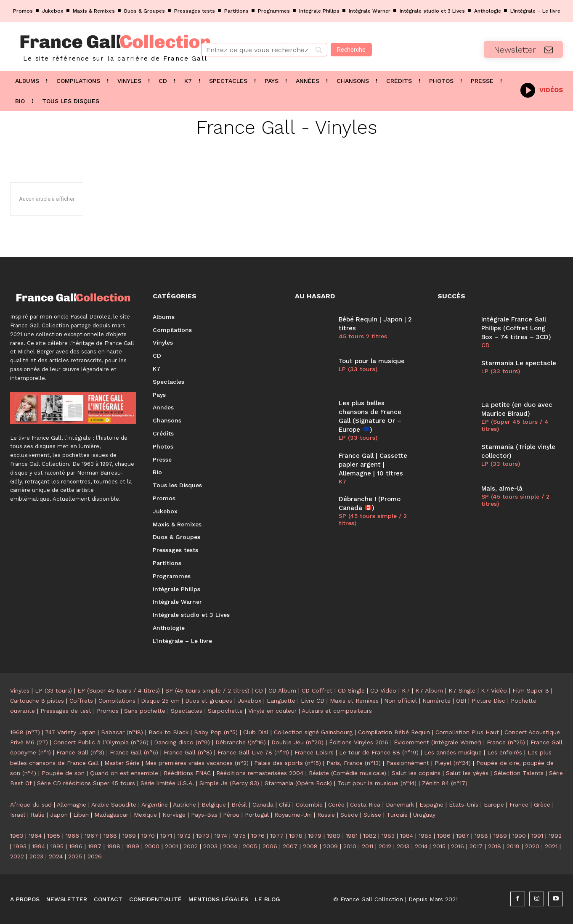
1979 (315, 836)
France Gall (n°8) (188, 752)
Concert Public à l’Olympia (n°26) (101, 742)
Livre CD (313, 701)
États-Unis (464, 805)
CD (485, 345)
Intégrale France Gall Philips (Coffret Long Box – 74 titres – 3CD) (516, 328)
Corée (336, 805)
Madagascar (111, 815)
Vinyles (20, 690)
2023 (36, 856)
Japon (59, 815)
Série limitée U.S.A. (167, 783)
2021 (551, 846)
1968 (110, 836)
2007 (290, 846)
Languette (281, 701)
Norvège (174, 815)
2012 (385, 846)
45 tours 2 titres (363, 336)
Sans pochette (145, 711)
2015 (439, 846)
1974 (221, 836)
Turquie (397, 815)
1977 (277, 836)
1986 (444, 836)
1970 (148, 836)
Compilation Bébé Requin (394, 732)
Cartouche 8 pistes (37, 701)
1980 (334, 836)
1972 (184, 836)
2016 (458, 846)
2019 (513, 846)
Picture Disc (488, 701)
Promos (108, 711)
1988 (481, 836)
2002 (191, 846)
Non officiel (401, 701)
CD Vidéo (383, 690)
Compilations (117, 701)
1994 (38, 846)
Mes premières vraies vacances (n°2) (197, 763)
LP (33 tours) (358, 369)
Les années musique (453, 752)
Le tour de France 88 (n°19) (379, 752)
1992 (555, 836)
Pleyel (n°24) (453, 763)
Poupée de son (63, 773)
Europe (494, 805)
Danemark (400, 805)
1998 (114, 846)
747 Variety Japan (70, 732)
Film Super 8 (531, 690)
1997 (95, 846)
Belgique (214, 805)
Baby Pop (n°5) (216, 732)
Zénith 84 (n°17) (445, 783)
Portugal (257, 815)
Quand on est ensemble (124, 773)
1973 (203, 836)
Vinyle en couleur (272, 711)
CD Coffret (317, 690)
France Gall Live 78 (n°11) (253, 752)
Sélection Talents (519, 773)
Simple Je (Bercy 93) (229, 783)
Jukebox (249, 701)
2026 (95, 856)
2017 (476, 846)
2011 (367, 846)
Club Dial (256, 732)
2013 (403, 846)
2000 (152, 846)
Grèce (542, 805)
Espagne (431, 805)
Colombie (309, 805)
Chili (285, 805)
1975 (239, 836)
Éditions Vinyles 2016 (359, 742)
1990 (519, 836)
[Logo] (95, 46)
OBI (461, 701)
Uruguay (424, 815)
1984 (407, 836)
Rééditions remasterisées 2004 (260, 773)
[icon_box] (542, 89)
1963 (17, 836)
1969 (129, 836)
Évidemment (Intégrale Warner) (438, 742)
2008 (310, 846)
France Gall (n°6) (134, 752)
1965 (54, 836)
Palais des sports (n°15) (288, 763)
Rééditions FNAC (187, 773)
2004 (230, 846)
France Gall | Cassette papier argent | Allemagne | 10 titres (373, 465)
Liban (81, 815)
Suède (349, 815)
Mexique (145, 815)
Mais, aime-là (502, 489)
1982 (370, 836)
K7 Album (429, 690)
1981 (352, 836)
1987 (463, 836)
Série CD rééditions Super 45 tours (86, 783)
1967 (91, 836)
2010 (350, 846)
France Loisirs (314, 752)
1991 (537, 836)
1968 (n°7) (25, 732)
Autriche (184, 805)
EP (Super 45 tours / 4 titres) (515, 425)
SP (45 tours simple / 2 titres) (373, 519)
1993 (20, 846)
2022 (17, 856)
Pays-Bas (204, 815)
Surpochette (225, 711)
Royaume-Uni (293, 815)
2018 (495, 846)
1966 (72, 836)
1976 (258, 836)
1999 (133, 846)
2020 (532, 846)
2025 (75, 856)
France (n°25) (506, 742)
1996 (76, 846)
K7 (342, 481)
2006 (270, 846)
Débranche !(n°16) (241, 742)
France (519, 805)
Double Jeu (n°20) (297, 742)
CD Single (351, 690)
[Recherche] (351, 50)
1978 (296, 836)
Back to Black (168, 732)
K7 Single (462, 690)
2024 (56, 856)
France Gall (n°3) (80, 752)
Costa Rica (365, 805)
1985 (425, 836)
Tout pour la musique (372, 361)
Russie (326, 815)
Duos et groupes (209, 701)
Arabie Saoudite (114, 805)
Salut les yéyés (467, 773)
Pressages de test (66, 711)
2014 (421, 846)
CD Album (282, 690)
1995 (57, 846)
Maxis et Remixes (354, 701)
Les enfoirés (505, 752)
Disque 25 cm (160, 701)
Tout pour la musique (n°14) (377, 783)
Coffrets (81, 701)
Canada (263, 805)
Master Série (122, 763)
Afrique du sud (31, 805)
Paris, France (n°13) (354, 763)
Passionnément (408, 763)
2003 (210, 846)
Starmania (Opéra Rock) (298, 783)
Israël (18, 815)
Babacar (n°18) (122, 732)
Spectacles (187, 711)
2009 (330, 846)
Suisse (372, 815)
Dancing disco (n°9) (182, 742)
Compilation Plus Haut (467, 732)
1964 (35, 836)
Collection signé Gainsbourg (313, 732)
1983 (388, 836)
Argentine (155, 805)
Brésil (239, 805)
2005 (250, 846)
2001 (171, 846)
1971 (166, 836)
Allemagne (72, 805)
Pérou (231, 815)
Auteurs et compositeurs (337, 711)
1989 (500, 836)
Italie (38, 815)
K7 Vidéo (494, 690)
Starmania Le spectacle (519, 363)
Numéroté (436, 701)
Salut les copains (416, 773)
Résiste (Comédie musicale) (348, 773)
